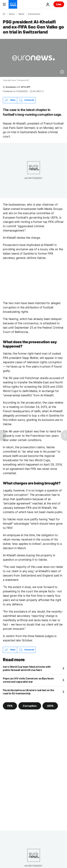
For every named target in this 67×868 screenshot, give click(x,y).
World (21, 14)
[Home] (4, 14)
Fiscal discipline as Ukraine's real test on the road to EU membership (28, 692)
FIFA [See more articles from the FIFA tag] (10, 706)
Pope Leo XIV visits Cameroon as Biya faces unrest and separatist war (28, 680)
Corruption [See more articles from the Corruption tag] (30, 706)
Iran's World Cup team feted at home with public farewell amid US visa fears (27, 668)
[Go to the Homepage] (13, 4)
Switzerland (34, 14)
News (12, 14)
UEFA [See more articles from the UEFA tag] (50, 706)
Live (59, 4)
